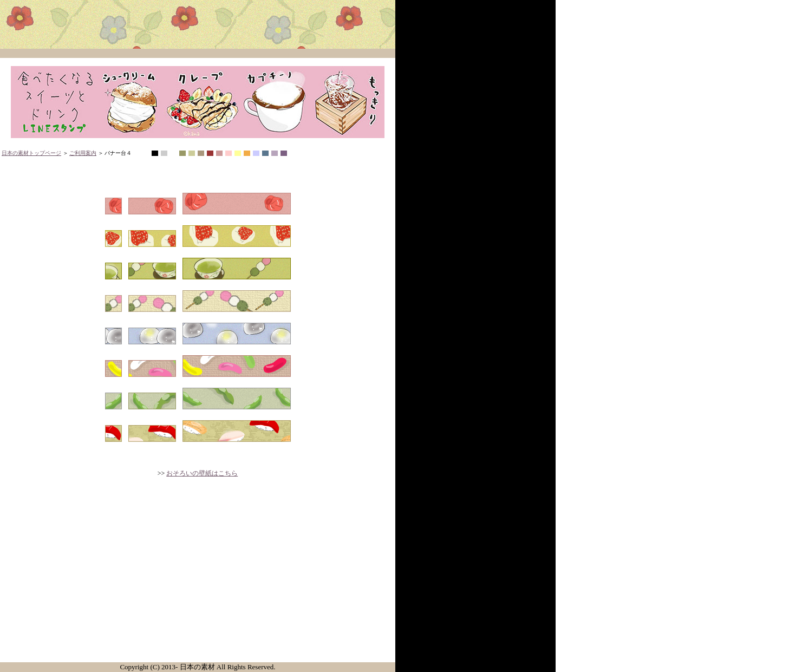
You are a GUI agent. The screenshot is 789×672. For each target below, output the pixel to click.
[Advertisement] (198, 578)
